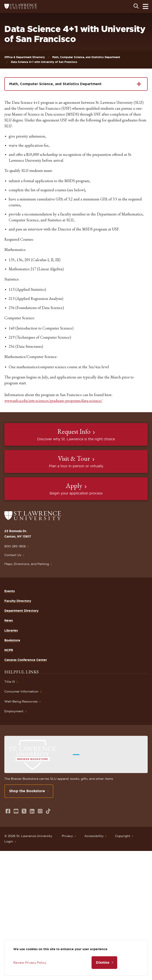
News (9, 620)
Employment (14, 711)
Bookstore (12, 640)
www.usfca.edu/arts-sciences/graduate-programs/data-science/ (53, 401)
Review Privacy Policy (30, 963)
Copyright (123, 836)
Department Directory (21, 611)
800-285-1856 (15, 546)
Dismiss (103, 962)
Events (10, 591)
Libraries (11, 630)
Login (9, 841)
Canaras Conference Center (26, 660)
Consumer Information (21, 691)
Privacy (67, 836)
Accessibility (94, 836)
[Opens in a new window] (8, 811)
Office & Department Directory (25, 57)
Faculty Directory (18, 601)
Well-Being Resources (21, 701)
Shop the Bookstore (27, 791)
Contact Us (13, 555)
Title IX (10, 682)
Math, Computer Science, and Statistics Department (86, 57)
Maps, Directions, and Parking (27, 564)
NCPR (9, 650)
